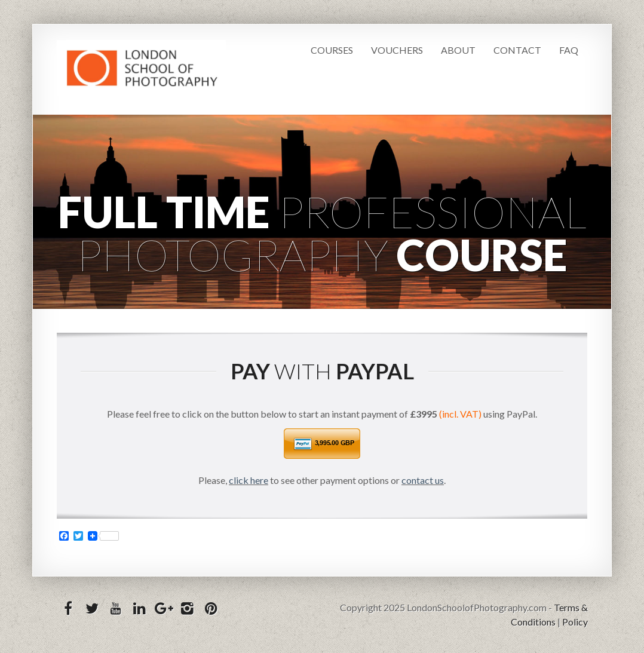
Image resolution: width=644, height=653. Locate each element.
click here (249, 480)
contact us (423, 480)
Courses (332, 50)
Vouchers (397, 50)
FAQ (569, 50)
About (458, 50)
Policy (575, 622)
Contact (517, 50)
